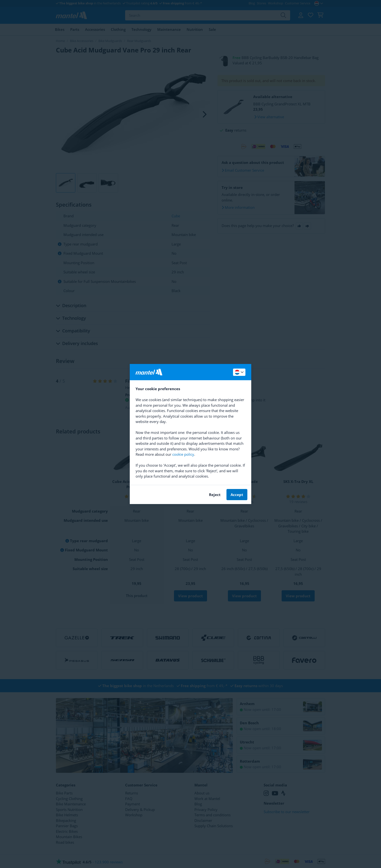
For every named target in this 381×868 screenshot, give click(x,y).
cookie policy (183, 454)
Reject (215, 495)
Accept (237, 495)
